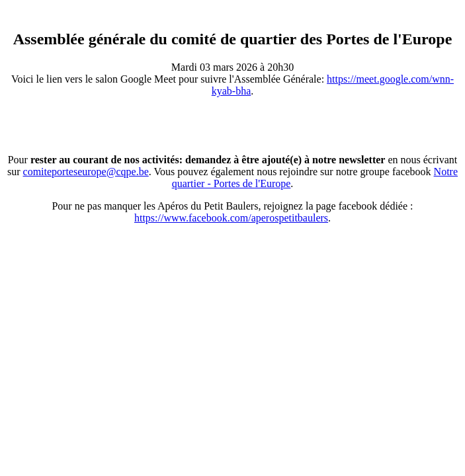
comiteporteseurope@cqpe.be (86, 172)
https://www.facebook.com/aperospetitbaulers (231, 218)
